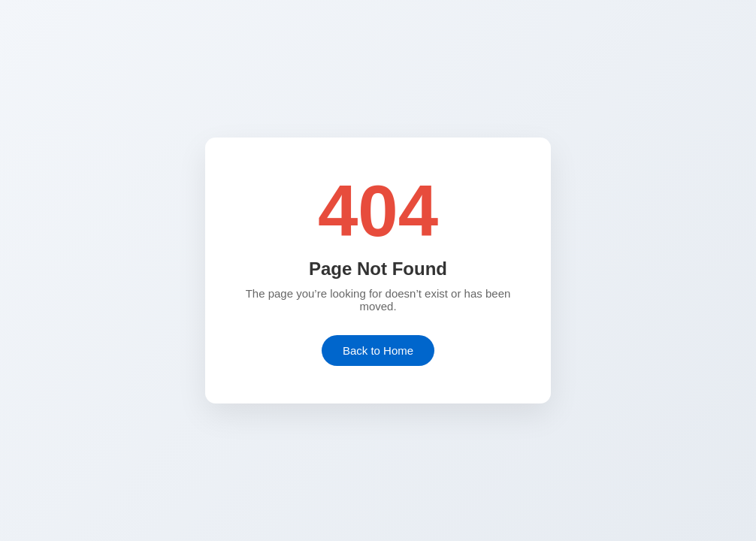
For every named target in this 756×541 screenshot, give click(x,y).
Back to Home (378, 351)
